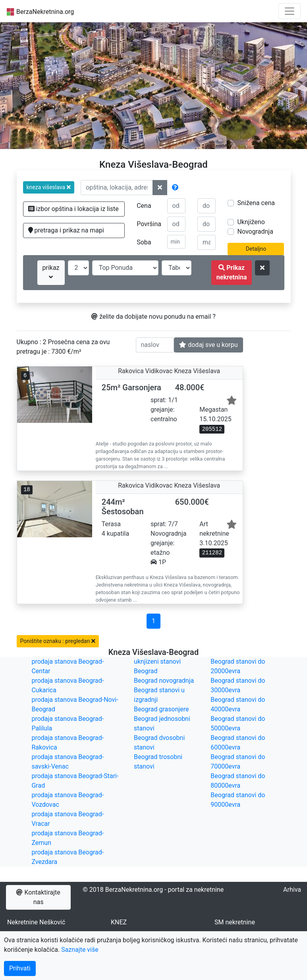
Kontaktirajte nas (38, 897)
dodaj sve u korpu (208, 345)
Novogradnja (255, 231)
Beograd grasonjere (161, 709)
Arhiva (292, 890)
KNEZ (119, 922)
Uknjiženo (251, 222)
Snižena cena (256, 203)
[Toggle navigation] (290, 11)
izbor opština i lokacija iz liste (73, 209)
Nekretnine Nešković (36, 922)
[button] (49, 187)
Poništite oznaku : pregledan (58, 641)
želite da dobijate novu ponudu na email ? (153, 317)
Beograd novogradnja (164, 681)
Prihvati (20, 968)
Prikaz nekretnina (232, 272)
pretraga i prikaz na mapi (66, 230)
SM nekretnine (235, 922)
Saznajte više (80, 950)
